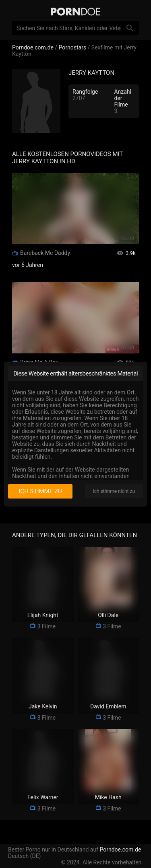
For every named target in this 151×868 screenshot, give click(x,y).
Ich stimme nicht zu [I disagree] (114, 491)
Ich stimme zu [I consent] (40, 491)
